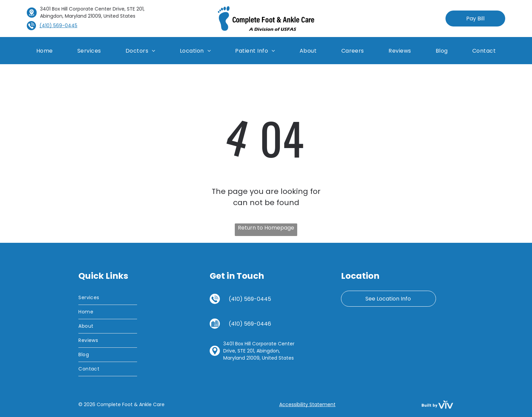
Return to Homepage (266, 228)
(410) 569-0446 (250, 324)
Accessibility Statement (307, 404)
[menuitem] (45, 50)
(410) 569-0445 (250, 299)
